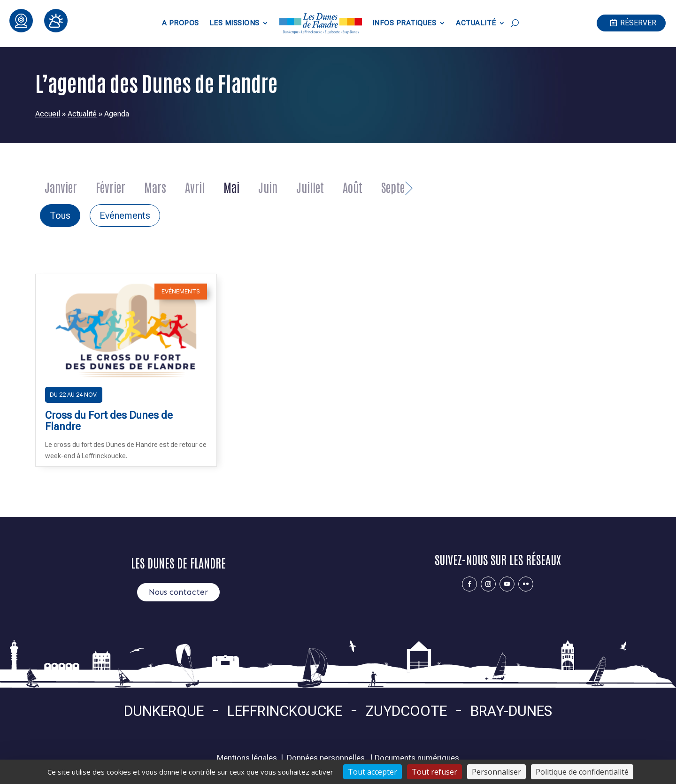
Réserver (638, 23)
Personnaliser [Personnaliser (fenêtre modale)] (496, 772)
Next (409, 184)
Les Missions (234, 23)
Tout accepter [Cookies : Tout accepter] (373, 772)
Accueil (48, 114)
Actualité (476, 23)
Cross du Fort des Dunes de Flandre (109, 421)
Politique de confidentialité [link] (582, 772)
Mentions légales (247, 758)
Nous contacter (178, 592)
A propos (181, 23)
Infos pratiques (404, 23)
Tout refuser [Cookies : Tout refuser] (434, 772)
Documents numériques (417, 758)
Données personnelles (326, 758)
